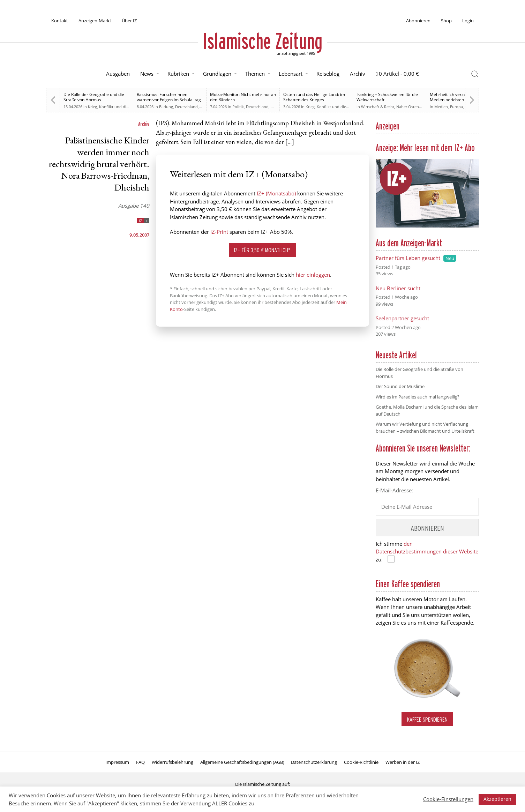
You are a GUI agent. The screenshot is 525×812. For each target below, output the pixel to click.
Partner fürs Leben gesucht (408, 258)
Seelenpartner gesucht (402, 318)
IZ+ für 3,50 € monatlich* (262, 250)
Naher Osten (408, 107)
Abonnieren (418, 21)
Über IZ (129, 21)
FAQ (140, 762)
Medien (441, 107)
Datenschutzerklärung (314, 762)
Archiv (358, 74)
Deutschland (186, 107)
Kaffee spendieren (427, 719)
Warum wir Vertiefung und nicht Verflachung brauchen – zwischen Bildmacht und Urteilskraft (425, 427)
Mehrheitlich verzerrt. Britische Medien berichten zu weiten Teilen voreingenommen (460, 100)
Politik (238, 107)
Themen (255, 74)
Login (468, 21)
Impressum (117, 762)
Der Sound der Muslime (400, 386)
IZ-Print (219, 232)
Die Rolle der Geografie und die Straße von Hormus (94, 97)
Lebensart (291, 74)
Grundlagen (217, 74)
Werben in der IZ (403, 762)
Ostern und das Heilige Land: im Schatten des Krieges (314, 97)
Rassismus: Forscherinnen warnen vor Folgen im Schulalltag (169, 97)
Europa (456, 107)
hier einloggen (313, 275)
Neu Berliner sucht (398, 288)
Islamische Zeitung (263, 41)
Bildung (166, 107)
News (147, 74)
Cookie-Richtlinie (361, 762)
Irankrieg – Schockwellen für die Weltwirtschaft (387, 97)
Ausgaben (118, 74)
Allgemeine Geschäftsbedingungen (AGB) (242, 762)
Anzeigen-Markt (95, 21)
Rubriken (178, 74)
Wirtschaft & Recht (378, 107)
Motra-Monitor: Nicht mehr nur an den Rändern (243, 97)
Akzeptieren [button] (497, 799)
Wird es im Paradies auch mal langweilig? (418, 397)
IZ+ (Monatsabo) (276, 193)
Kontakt (60, 21)
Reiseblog (328, 74)
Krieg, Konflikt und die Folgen (115, 107)
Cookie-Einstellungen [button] (448, 799)
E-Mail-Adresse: (394, 490)
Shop (446, 21)
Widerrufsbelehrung (172, 762)
